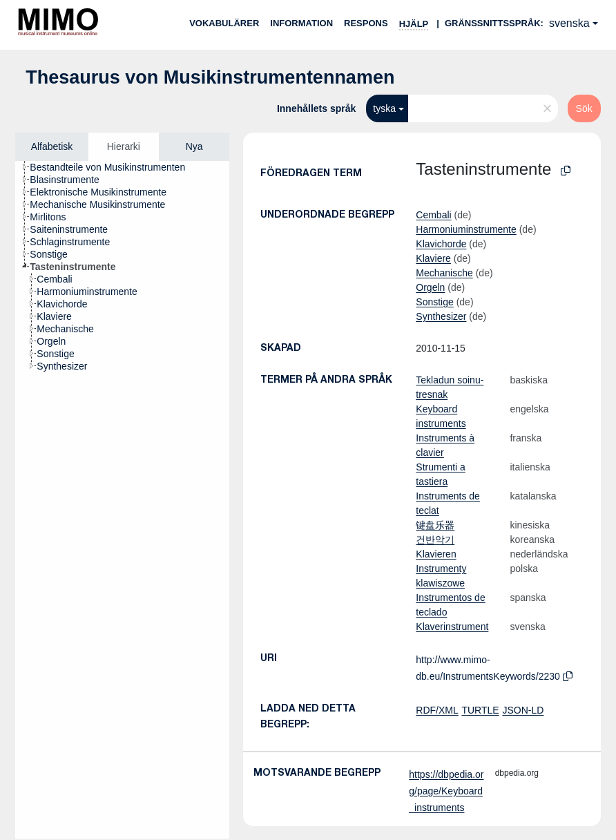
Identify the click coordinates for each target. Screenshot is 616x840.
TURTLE (480, 710)
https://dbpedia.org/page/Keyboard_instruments (446, 791)
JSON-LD (523, 710)
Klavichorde (441, 244)
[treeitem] (113, 167)
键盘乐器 (435, 525)
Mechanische (444, 273)
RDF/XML (437, 710)
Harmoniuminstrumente (466, 229)
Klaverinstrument (452, 627)
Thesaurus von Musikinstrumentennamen (210, 77)
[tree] (122, 500)
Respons (366, 23)
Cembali (433, 215)
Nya (194, 146)
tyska (384, 108)
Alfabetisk (52, 146)
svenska (569, 23)
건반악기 (435, 540)
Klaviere (433, 258)
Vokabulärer (224, 23)
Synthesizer (441, 316)
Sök (584, 108)
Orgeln (430, 287)
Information (301, 23)
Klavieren (436, 554)
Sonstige (434, 302)
